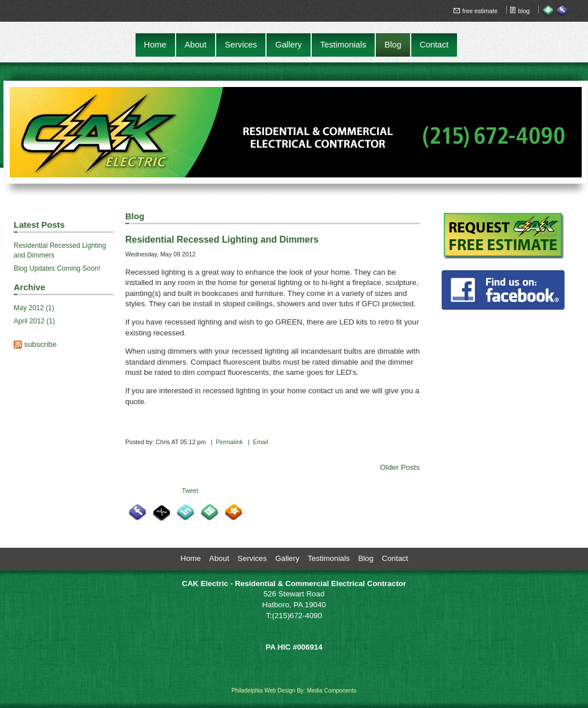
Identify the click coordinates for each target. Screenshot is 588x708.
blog (524, 11)
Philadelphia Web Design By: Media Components (294, 691)
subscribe (40, 344)
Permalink (229, 442)
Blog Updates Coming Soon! (57, 268)
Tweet (190, 491)
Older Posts (400, 467)
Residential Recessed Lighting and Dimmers (60, 250)
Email (261, 442)
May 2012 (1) (34, 308)
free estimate (480, 11)
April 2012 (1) (34, 321)
